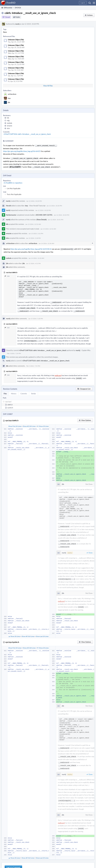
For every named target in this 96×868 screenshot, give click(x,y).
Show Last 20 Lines (42, 632)
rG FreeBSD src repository (13, 182)
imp (9, 98)
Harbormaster (11, 214)
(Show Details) (42, 219)
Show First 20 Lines (15, 424)
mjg (8, 120)
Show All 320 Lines (29, 424)
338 (7, 275)
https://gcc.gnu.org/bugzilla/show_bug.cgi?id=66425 (22, 151)
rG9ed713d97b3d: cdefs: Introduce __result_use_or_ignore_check (27, 134)
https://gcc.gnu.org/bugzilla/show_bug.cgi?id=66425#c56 (31, 248)
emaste (9, 126)
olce (8, 128)
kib (8, 118)
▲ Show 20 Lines (14, 632)
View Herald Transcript (37, 205)
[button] (94, 3)
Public (18, 17)
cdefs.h (10, 402)
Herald (8, 205)
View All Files (48, 86)
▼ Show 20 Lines (43, 424)
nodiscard (58, 373)
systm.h (10, 405)
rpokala (9, 123)
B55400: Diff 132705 (44, 214)
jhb (9, 102)
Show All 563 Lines (28, 632)
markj (17, 24)
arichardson (12, 94)
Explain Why (86, 348)
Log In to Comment (13, 861)
